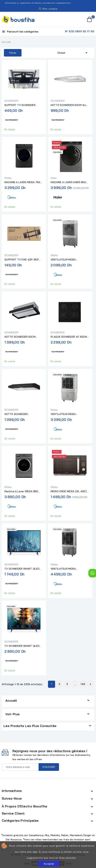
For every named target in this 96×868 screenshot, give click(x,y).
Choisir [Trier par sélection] (73, 52)
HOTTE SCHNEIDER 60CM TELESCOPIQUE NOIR (20, 337)
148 (83, 684)
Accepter (49, 864)
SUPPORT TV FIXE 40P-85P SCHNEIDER (22, 260)
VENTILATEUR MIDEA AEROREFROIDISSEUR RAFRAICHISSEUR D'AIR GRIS (68, 569)
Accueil (11, 701)
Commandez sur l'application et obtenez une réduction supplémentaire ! (36, 3)
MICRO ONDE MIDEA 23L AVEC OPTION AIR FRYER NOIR (69, 491)
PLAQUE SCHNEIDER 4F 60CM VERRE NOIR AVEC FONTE (69, 337)
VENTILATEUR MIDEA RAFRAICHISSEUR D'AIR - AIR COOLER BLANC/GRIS (68, 414)
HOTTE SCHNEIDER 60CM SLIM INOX (70, 105)
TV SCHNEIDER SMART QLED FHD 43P (22, 646)
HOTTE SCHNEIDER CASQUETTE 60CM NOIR (19, 414)
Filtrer (10, 53)
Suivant (90, 684)
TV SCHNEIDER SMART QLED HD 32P (22, 569)
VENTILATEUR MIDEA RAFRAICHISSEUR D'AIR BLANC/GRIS (65, 260)
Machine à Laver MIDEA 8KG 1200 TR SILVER (21, 491)
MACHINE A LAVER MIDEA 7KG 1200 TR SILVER (22, 182)
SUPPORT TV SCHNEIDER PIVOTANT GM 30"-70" (20, 105)
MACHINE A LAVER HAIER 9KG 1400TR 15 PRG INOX (68, 182)
